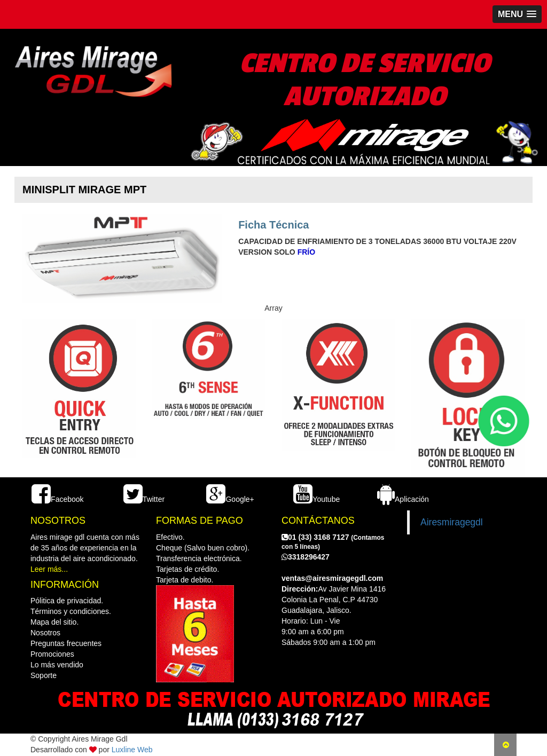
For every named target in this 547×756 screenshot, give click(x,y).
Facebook (57, 499)
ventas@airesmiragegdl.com (332, 578)
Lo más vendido (57, 665)
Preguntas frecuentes (66, 643)
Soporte (44, 675)
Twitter (144, 499)
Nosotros (45, 633)
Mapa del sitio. (54, 622)
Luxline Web (132, 750)
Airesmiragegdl (452, 522)
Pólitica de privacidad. (67, 601)
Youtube (317, 499)
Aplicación (403, 499)
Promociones (52, 654)
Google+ (230, 499)
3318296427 (306, 557)
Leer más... (49, 569)
